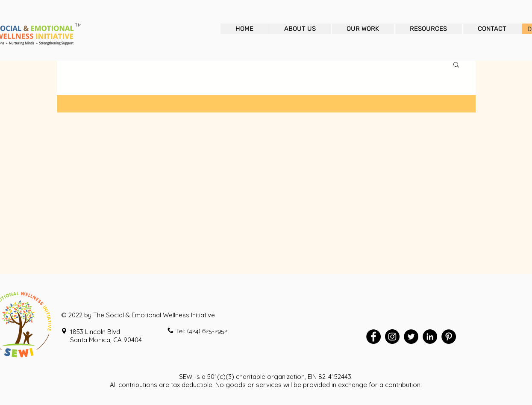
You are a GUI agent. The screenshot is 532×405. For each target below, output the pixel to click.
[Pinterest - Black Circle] (449, 337)
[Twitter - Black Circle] (411, 337)
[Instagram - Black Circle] (392, 337)
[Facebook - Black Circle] (373, 337)
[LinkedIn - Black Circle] (430, 337)
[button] (456, 65)
